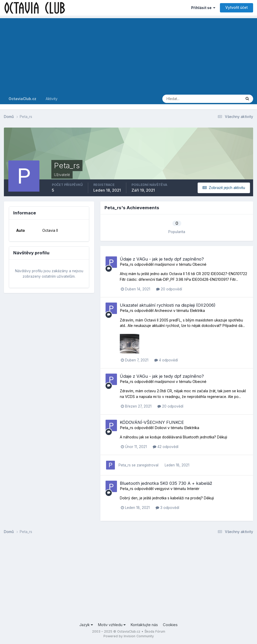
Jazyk (86, 625)
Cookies (170, 625)
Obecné (199, 264)
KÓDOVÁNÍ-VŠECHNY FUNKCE (152, 422)
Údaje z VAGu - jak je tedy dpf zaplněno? (162, 259)
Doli (158, 428)
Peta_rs (127, 264)
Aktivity (52, 99)
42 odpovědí (166, 447)
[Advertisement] (128, 54)
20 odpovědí (169, 289)
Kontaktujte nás (144, 625)
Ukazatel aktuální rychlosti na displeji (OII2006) (168, 305)
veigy (159, 489)
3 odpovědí (167, 508)
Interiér (193, 489)
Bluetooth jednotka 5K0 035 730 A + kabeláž (166, 483)
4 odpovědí (166, 360)
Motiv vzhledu (112, 625)
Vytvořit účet (237, 8)
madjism (162, 264)
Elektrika (197, 311)
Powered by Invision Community (129, 636)
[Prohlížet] (183, 99)
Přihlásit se (203, 8)
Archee (161, 311)
